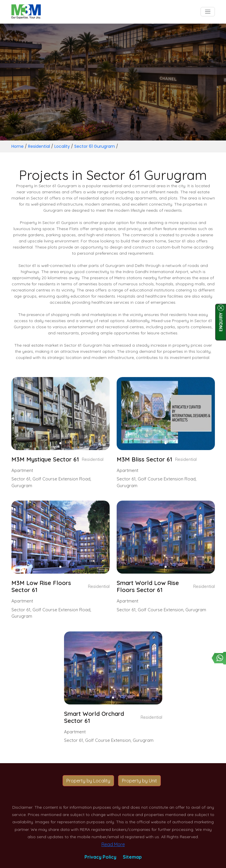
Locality (62, 146)
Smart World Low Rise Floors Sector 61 (148, 586)
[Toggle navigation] (208, 12)
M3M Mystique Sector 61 (45, 459)
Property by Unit (139, 781)
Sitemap (132, 857)
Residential (39, 146)
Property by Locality (88, 781)
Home (18, 146)
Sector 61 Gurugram (95, 146)
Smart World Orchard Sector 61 (94, 717)
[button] (60, 443)
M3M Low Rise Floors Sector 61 (41, 586)
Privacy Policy (100, 857)
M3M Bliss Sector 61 (144, 459)
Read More (113, 844)
